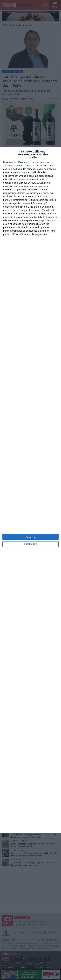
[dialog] (30, 490)
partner (26, 162)
